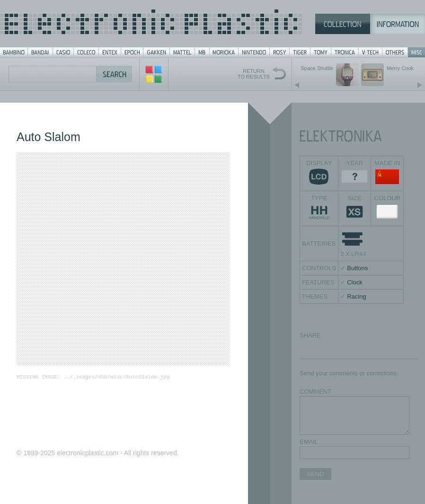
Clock (355, 282)
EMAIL (309, 442)
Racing (356, 296)
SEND (315, 474)
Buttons (357, 268)
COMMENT (315, 392)
